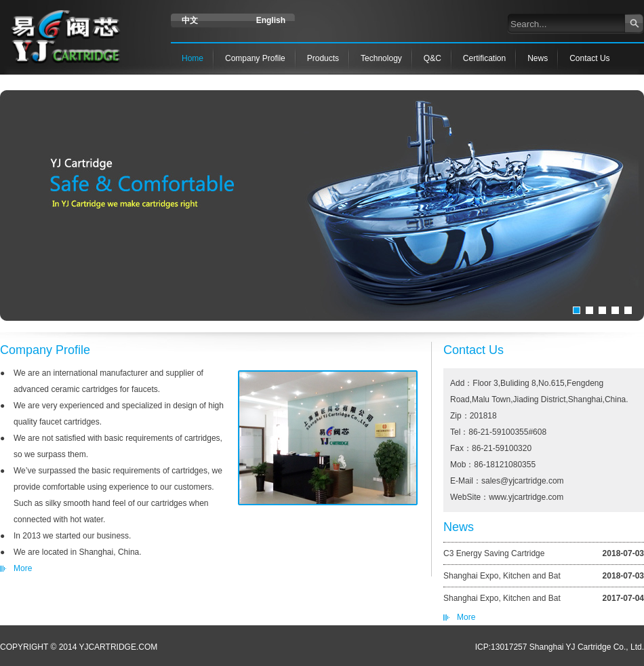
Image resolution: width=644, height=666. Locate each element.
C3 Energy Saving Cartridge (494, 553)
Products (323, 58)
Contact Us (589, 58)
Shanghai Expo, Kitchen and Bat (502, 576)
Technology (381, 58)
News (538, 58)
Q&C (432, 58)
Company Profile (255, 58)
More (466, 617)
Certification (484, 58)
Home (193, 58)
